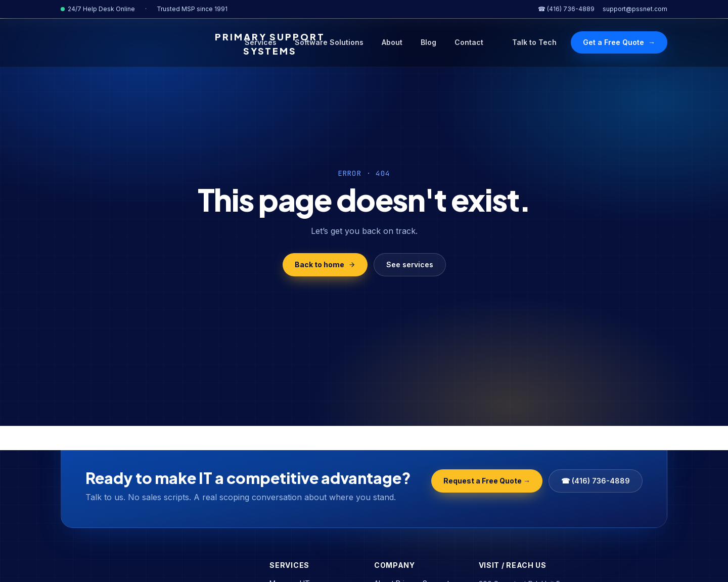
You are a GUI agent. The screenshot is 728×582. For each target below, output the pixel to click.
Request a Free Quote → (487, 481)
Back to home (325, 264)
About (392, 42)
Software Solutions (329, 42)
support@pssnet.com (635, 9)
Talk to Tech (534, 42)
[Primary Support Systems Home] (141, 44)
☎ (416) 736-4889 (566, 9)
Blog (428, 42)
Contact (469, 42)
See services (410, 264)
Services (261, 42)
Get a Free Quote (619, 42)
